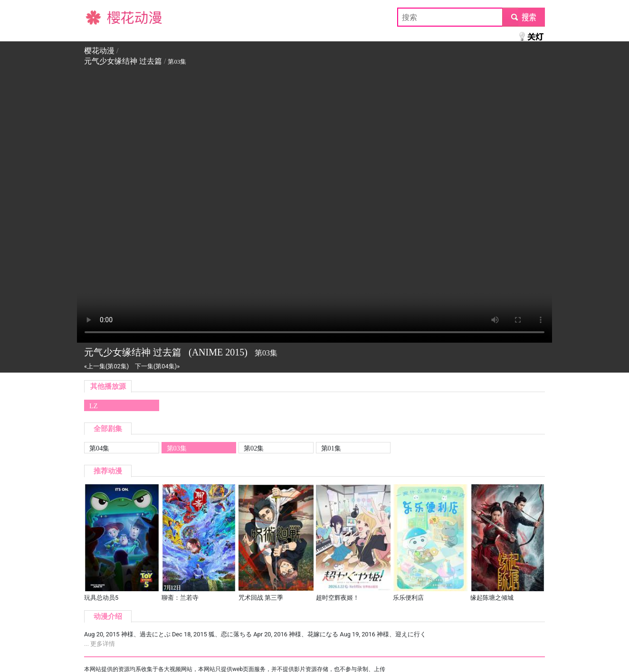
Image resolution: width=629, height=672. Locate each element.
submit (523, 17)
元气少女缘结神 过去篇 (123, 61)
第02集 (254, 448)
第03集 (177, 448)
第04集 (99, 448)
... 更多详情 (100, 644)
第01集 (331, 448)
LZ (94, 406)
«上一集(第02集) (106, 366)
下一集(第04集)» (157, 366)
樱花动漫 (99, 17)
